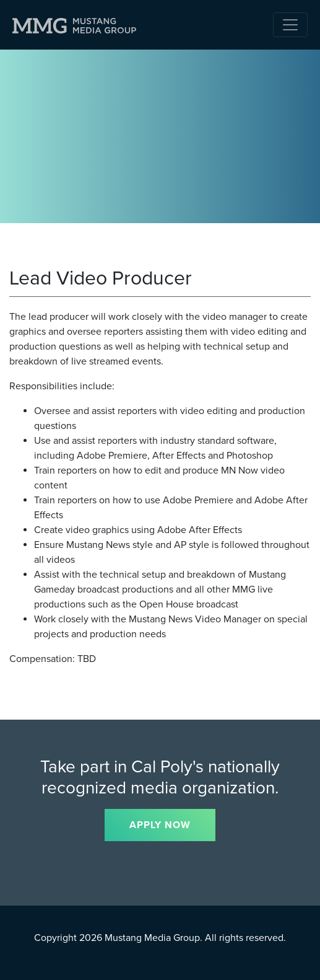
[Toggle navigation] (290, 25)
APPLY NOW (160, 825)
